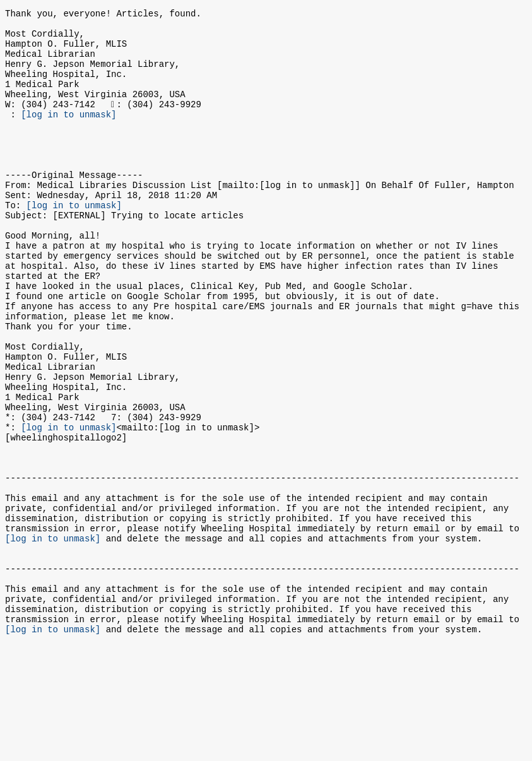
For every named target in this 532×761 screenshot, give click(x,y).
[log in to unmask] (68, 135)
